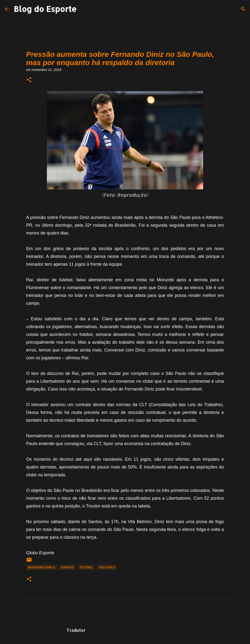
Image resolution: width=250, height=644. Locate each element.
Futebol (86, 567)
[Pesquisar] (243, 9)
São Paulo (107, 567)
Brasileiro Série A (42, 567)
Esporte (68, 567)
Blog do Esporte (45, 9)
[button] (29, 80)
